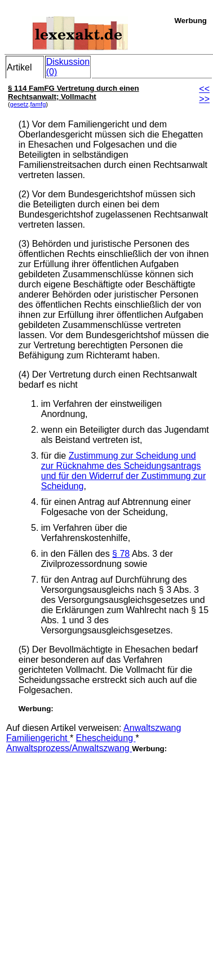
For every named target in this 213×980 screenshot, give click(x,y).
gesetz (19, 104)
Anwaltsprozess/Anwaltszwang (69, 748)
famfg (38, 104)
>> (204, 99)
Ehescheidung (106, 738)
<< (204, 89)
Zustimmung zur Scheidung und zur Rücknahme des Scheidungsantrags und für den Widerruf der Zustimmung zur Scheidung (124, 471)
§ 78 (121, 554)
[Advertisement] (106, 859)
